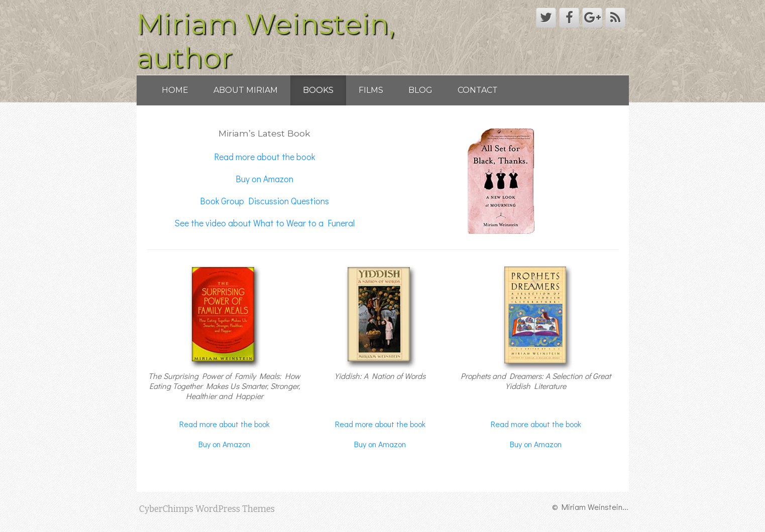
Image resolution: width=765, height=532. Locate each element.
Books (318, 90)
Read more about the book (264, 157)
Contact (478, 90)
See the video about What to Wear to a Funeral (264, 223)
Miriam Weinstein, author (266, 41)
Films (371, 90)
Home (175, 90)
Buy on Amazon (264, 179)
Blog (420, 90)
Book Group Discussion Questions (264, 201)
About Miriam (246, 90)
